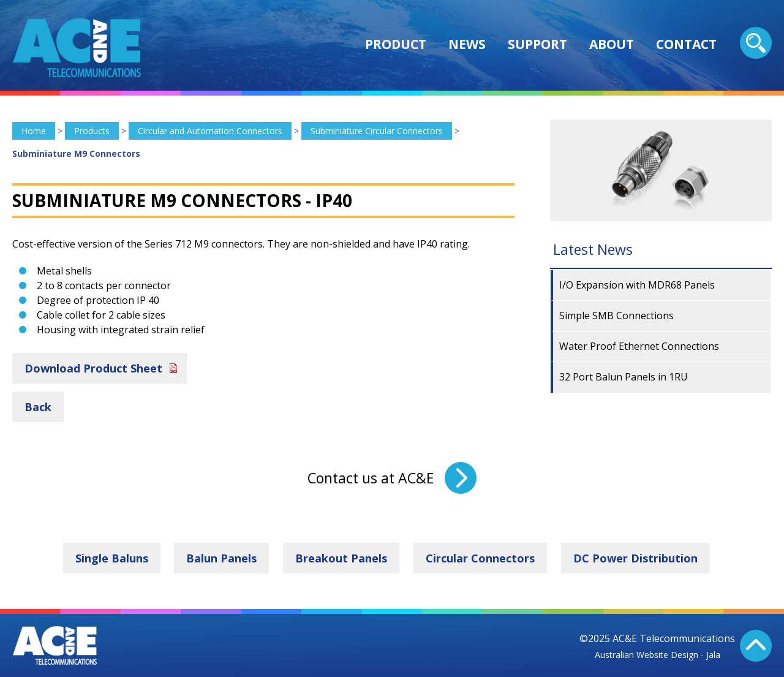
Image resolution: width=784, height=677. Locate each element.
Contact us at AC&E (371, 478)
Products (92, 131)
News (467, 44)
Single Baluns (112, 558)
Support (537, 44)
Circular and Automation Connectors (210, 131)
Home (34, 131)
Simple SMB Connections (616, 316)
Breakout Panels (341, 558)
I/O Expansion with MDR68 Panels (637, 285)
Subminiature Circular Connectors (377, 131)
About (612, 44)
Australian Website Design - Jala (658, 655)
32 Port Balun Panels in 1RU (624, 377)
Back (38, 407)
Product (396, 44)
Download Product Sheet (93, 368)
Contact (686, 44)
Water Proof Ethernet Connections (639, 346)
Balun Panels (221, 558)
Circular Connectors (480, 558)
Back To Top (756, 646)
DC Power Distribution (635, 558)
